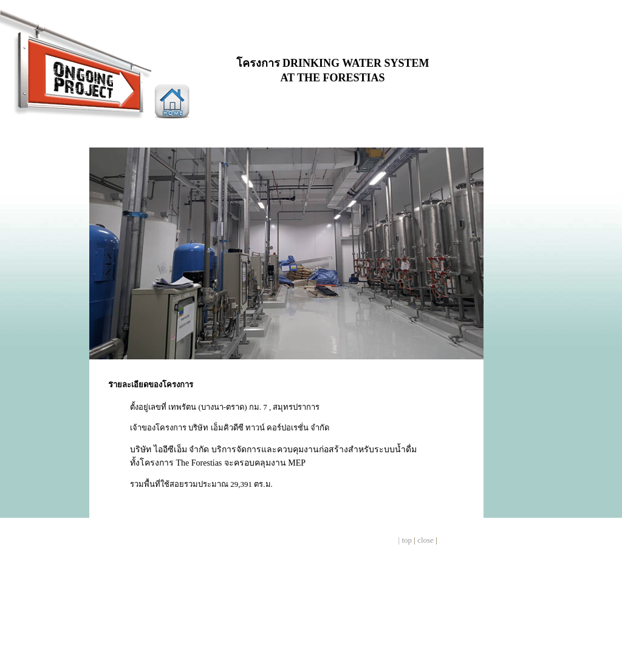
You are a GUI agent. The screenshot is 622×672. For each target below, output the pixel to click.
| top (405, 540)
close (425, 540)
